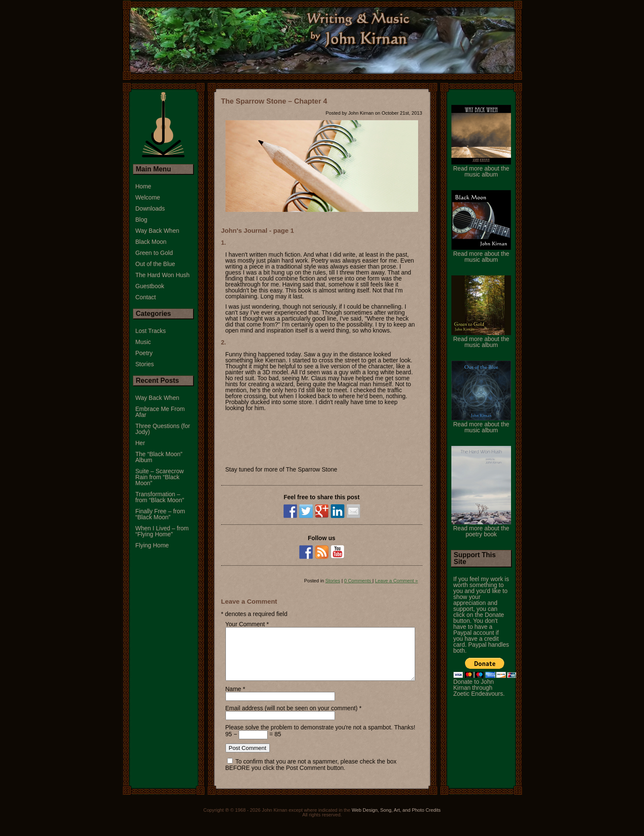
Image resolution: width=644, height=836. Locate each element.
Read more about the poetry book (481, 528)
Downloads (150, 208)
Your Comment (245, 624)
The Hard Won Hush (163, 275)
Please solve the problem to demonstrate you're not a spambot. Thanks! (321, 738)
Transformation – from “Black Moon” (160, 497)
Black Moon (151, 242)
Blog (142, 220)
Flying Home (152, 545)
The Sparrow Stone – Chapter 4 (274, 101)
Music (143, 342)
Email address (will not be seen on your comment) (292, 718)
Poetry (144, 353)
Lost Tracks (151, 331)
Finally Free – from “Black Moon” (160, 514)
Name (233, 699)
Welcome (148, 197)
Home (143, 186)
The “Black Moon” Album (159, 457)
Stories (333, 581)
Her (140, 443)
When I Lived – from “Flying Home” (162, 531)
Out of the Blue (155, 264)
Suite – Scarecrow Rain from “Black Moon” (160, 477)
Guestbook (150, 286)
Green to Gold (154, 253)
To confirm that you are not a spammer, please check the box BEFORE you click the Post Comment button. (311, 775)
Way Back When (157, 231)
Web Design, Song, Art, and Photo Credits (396, 820)
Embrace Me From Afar (160, 412)
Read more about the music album (481, 168)
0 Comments (358, 581)
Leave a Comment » (397, 581)
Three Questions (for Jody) (163, 429)
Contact (146, 297)
